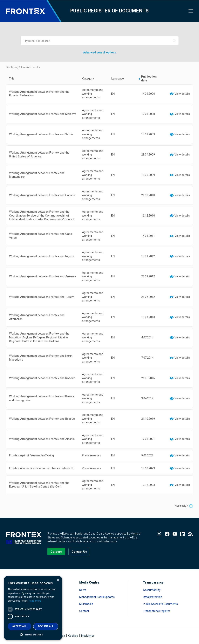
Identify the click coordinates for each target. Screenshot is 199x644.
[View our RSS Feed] (190, 534)
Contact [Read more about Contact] (84, 611)
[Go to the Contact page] (79, 552)
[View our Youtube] (175, 534)
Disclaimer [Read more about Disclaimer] (88, 636)
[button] (33, 634)
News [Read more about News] (83, 590)
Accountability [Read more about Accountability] (152, 590)
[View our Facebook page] (167, 534)
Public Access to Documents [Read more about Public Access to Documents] (160, 604)
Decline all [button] (46, 626)
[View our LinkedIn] (183, 534)
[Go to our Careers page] (56, 552)
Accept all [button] (20, 626)
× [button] (58, 580)
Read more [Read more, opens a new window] (35, 601)
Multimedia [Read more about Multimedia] (86, 604)
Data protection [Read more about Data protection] (153, 597)
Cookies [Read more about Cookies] (73, 636)
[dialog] (33, 608)
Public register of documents (109, 11)
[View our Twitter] (159, 534)
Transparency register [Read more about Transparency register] (157, 611)
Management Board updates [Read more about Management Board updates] (97, 597)
